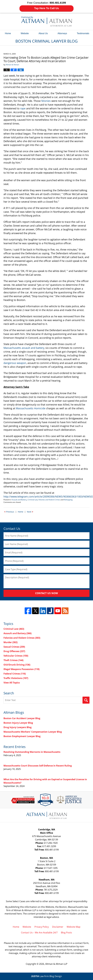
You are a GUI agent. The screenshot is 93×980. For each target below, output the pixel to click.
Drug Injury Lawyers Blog (18, 727)
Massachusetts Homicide (31, 408)
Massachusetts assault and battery (24, 348)
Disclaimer (58, 927)
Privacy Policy (42, 927)
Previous (9, 511)
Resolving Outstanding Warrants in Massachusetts (32, 752)
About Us (43, 33)
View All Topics (12, 683)
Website (25, 33)
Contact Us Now (46, 593)
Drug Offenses (14, 651)
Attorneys (62, 33)
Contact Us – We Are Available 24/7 (39, 933)
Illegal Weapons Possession (21, 669)
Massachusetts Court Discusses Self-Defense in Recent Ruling (38, 766)
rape (23, 108)
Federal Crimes (15, 674)
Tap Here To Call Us (47, 8)
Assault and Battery (19, 500)
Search (86, 700)
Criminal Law (33, 500)
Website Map (74, 927)
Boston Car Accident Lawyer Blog (22, 718)
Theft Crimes (13, 660)
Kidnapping (68, 500)
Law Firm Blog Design (47, 976)
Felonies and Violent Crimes (49, 500)
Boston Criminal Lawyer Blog (47, 21)
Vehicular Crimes (16, 656)
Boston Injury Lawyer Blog (18, 723)
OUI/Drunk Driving (17, 665)
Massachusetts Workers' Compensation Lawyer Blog (33, 732)
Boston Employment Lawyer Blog (22, 736)
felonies (46, 101)
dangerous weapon (15, 363)
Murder (11, 642)
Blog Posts (66, 933)
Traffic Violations (16, 678)
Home (8, 33)
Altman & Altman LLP (56, 964)
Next (30, 511)
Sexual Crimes (14, 647)
